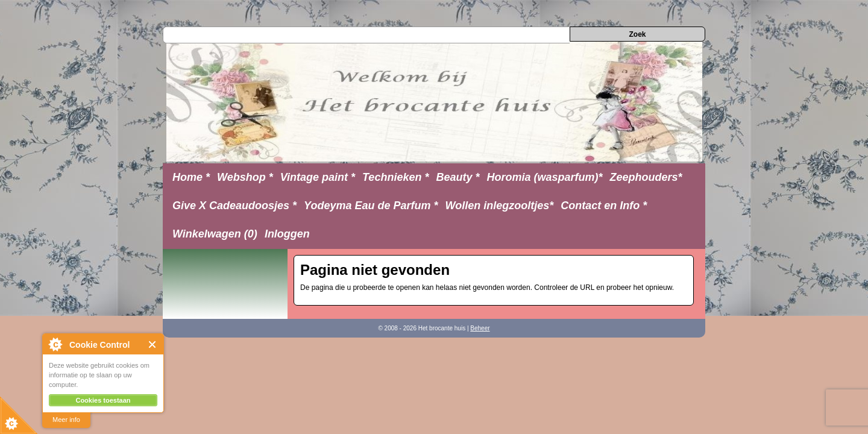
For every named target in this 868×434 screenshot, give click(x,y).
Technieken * (395, 177)
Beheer (480, 328)
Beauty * (458, 177)
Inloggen (287, 234)
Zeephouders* (646, 177)
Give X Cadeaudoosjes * (234, 206)
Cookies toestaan (103, 400)
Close (153, 344)
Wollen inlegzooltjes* (500, 206)
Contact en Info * (604, 206)
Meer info (66, 420)
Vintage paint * (318, 177)
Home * (191, 177)
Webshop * (245, 177)
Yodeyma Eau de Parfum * (371, 206)
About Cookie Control (55, 344)
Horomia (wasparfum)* (544, 177)
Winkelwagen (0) (215, 234)
